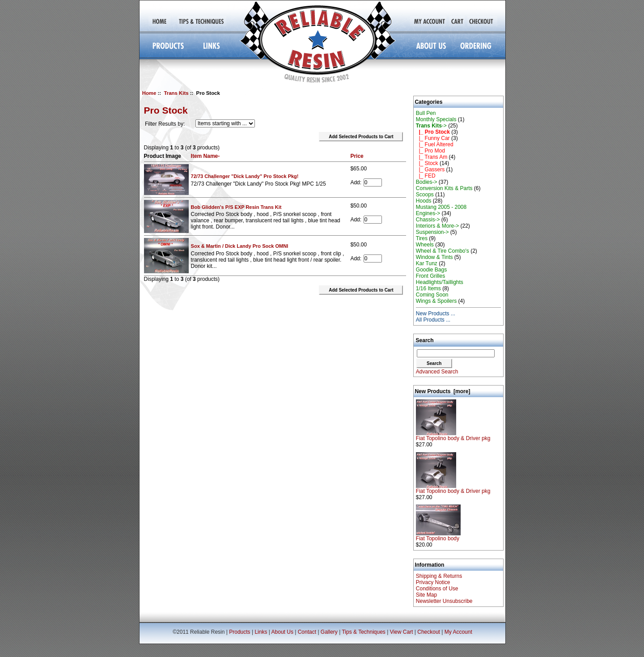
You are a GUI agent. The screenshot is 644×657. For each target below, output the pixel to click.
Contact (307, 632)
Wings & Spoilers (436, 301)
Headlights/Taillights (440, 282)
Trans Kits (176, 93)
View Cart (402, 632)
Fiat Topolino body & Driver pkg (453, 436)
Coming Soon (432, 295)
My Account (458, 632)
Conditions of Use (437, 589)
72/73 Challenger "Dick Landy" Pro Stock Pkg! (245, 176)
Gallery (329, 632)
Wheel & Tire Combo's (443, 251)
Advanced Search (437, 372)
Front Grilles (430, 276)
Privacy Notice (433, 582)
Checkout (429, 632)
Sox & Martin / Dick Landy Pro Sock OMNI (240, 246)
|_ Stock (427, 163)
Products (239, 632)
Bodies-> (427, 182)
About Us (282, 632)
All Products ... (433, 320)
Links (261, 632)
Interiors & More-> (437, 226)
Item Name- (205, 156)
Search (425, 340)
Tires (422, 238)
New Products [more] (442, 391)
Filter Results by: (165, 124)
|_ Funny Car (433, 138)
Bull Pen (426, 113)
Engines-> (428, 213)
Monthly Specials (436, 119)
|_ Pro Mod (430, 151)
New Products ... (436, 314)
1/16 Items (428, 288)
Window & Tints (434, 257)
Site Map (426, 595)
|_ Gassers (430, 170)
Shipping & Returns (439, 576)
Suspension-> (432, 232)
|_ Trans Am (432, 157)
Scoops (425, 195)
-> (431, 126)
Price (357, 156)
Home (149, 93)
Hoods (424, 201)
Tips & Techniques (363, 632)
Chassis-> (428, 220)
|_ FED (426, 176)
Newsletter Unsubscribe (444, 601)
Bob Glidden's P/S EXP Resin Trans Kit (236, 207)
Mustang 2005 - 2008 (441, 207)
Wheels (425, 245)
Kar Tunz (427, 263)
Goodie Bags (431, 270)
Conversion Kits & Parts (444, 188)
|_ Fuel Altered (435, 144)
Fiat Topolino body (438, 536)
